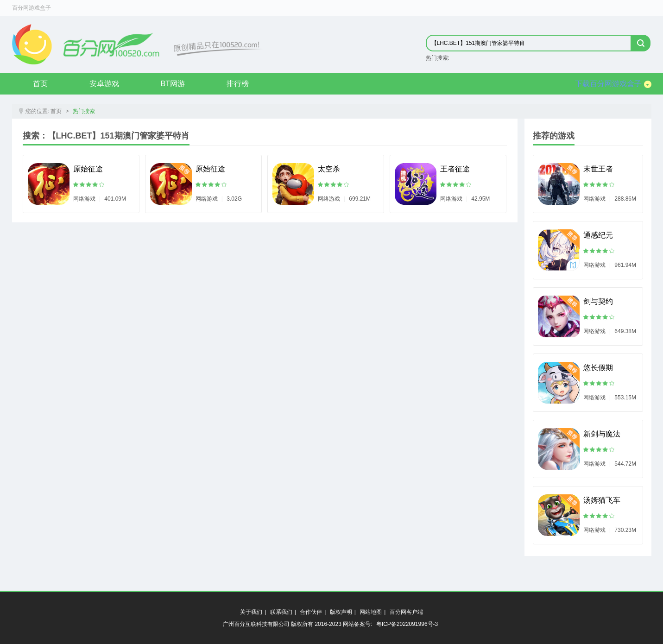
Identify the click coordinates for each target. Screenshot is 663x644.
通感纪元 (598, 235)
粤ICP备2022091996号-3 (407, 624)
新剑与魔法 (602, 434)
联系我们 (281, 612)
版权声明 (341, 612)
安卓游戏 (104, 84)
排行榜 (238, 84)
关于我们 (251, 612)
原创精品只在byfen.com (137, 44)
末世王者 (598, 169)
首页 (40, 84)
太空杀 (329, 169)
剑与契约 (598, 301)
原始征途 (88, 169)
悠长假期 (598, 368)
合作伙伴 (311, 612)
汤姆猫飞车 (602, 500)
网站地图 (371, 612)
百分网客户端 (406, 612)
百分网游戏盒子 (32, 8)
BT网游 (173, 84)
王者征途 (455, 169)
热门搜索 (84, 111)
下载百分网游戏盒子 (613, 84)
